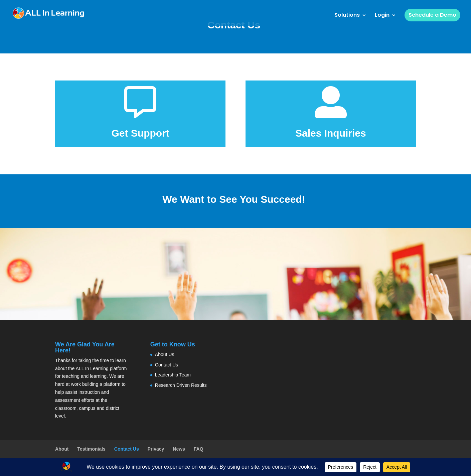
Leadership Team (173, 375)
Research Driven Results (181, 385)
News (179, 449)
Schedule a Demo (432, 15)
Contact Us (167, 365)
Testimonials (91, 449)
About (62, 449)
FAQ (199, 449)
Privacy (156, 449)
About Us (165, 354)
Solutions (347, 16)
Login (382, 16)
